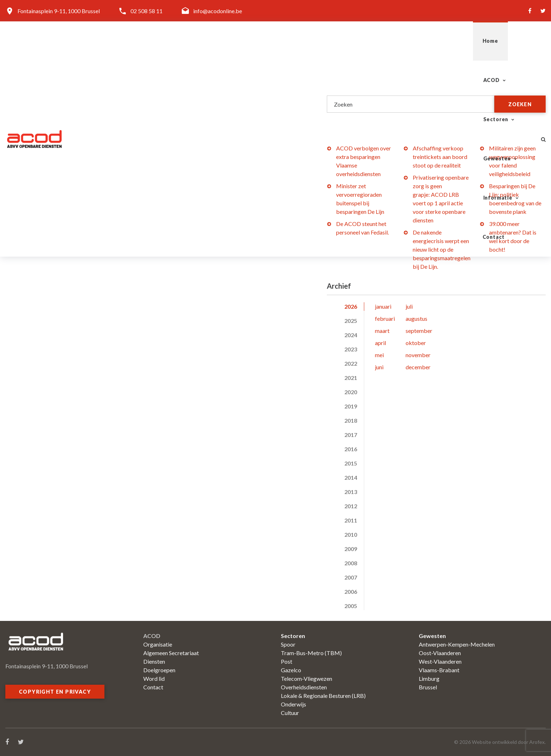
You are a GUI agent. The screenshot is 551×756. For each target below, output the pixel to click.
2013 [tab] (351, 492)
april (380, 343)
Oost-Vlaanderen (440, 653)
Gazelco (291, 670)
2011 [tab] (351, 520)
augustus (416, 318)
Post (287, 661)
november (418, 355)
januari (383, 306)
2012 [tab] (351, 506)
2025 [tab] (351, 321)
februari (385, 318)
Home (262, 41)
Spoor (288, 644)
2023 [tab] (351, 349)
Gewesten (401, 41)
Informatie (457, 41)
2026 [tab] (351, 306)
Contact (509, 41)
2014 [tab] (351, 477)
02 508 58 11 (146, 11)
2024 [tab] (351, 335)
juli (409, 306)
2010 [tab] (351, 534)
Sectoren (347, 41)
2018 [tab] (351, 420)
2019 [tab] (351, 406)
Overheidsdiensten (304, 687)
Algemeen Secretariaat (171, 653)
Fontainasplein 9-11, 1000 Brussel (59, 11)
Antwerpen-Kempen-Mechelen (457, 644)
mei (379, 355)
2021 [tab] (351, 378)
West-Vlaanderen (440, 661)
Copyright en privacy (55, 692)
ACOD (298, 41)
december (418, 367)
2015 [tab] (351, 463)
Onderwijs (293, 704)
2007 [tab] (351, 577)
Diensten (154, 661)
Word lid (154, 678)
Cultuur (290, 713)
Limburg (429, 678)
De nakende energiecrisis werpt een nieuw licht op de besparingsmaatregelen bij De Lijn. (442, 249)
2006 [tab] (351, 592)
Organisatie (158, 644)
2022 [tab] (351, 363)
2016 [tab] (351, 449)
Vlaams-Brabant (439, 670)
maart (382, 331)
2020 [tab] (351, 392)
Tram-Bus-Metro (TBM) (311, 653)
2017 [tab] (351, 435)
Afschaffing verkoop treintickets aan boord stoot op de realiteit (440, 157)
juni (379, 367)
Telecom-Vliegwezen (307, 678)
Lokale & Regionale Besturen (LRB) (323, 696)
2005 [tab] (351, 606)
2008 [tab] (351, 563)
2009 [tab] (351, 549)
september (419, 331)
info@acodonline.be (218, 11)
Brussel (428, 687)
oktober (416, 343)
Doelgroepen (159, 670)
